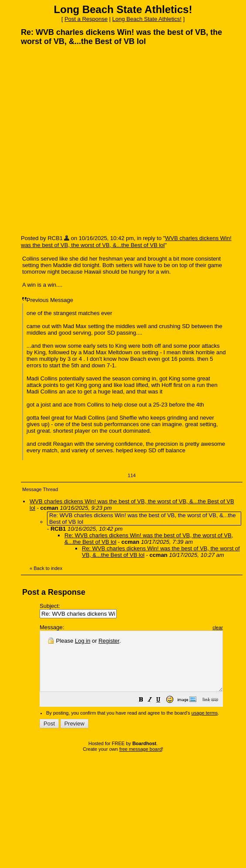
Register (109, 641)
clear (239, 627)
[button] (163, 713)
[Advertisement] (88, 140)
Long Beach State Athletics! (147, 19)
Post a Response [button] (86, 19)
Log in (83, 641)
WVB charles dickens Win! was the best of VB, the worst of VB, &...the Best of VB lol (126, 242)
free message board (141, 761)
